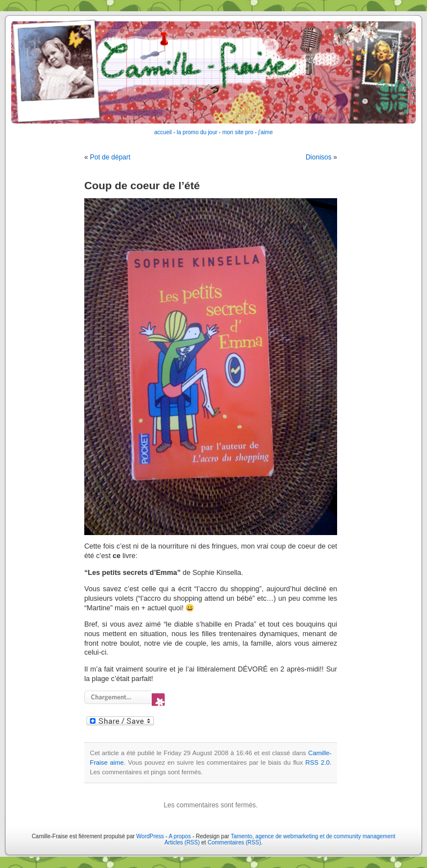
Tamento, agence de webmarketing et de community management (313, 836)
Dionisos (319, 157)
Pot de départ (110, 157)
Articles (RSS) (182, 842)
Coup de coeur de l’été (142, 186)
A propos (180, 836)
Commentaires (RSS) (234, 842)
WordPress (150, 836)
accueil (163, 132)
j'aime (266, 132)
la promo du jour (197, 132)
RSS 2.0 (318, 762)
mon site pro (238, 132)
